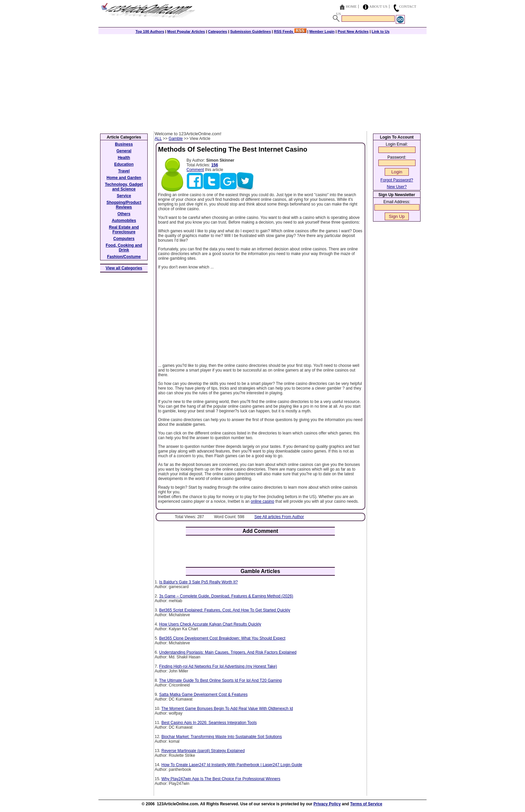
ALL (158, 139)
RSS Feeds (290, 31)
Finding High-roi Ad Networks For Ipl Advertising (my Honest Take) (218, 666)
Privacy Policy (327, 804)
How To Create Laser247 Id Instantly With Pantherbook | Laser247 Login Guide (232, 765)
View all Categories (124, 268)
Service (124, 196)
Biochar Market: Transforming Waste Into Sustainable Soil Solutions (222, 737)
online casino (262, 501)
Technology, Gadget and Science (124, 187)
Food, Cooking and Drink (124, 248)
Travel (124, 171)
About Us (379, 6)
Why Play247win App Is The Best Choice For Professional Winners (221, 779)
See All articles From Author (279, 517)
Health (124, 158)
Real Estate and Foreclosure (124, 230)
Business (124, 144)
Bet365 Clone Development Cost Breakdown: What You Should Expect (222, 638)
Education (124, 164)
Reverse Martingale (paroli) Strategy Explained (203, 751)
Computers (124, 239)
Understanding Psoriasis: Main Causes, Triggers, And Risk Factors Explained (228, 652)
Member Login (322, 31)
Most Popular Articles (186, 31)
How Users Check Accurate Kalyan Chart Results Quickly (210, 624)
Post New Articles (353, 31)
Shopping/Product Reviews (124, 205)
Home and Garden (124, 178)
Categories (217, 31)
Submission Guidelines (250, 31)
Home (351, 6)
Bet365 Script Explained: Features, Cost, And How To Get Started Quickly (224, 610)
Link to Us (381, 31)
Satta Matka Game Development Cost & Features (203, 695)
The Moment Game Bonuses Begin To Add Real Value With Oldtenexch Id (227, 709)
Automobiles (124, 221)
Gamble (176, 139)
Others (124, 214)
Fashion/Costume (124, 257)
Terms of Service (366, 804)
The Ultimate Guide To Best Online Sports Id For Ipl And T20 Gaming (220, 680)
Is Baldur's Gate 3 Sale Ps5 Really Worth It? (198, 582)
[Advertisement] (262, 81)
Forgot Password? (397, 180)
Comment (195, 170)
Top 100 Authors (150, 31)
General (124, 151)
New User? (397, 187)
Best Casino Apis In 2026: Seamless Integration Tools (209, 723)
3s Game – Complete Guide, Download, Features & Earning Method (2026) (226, 596)
